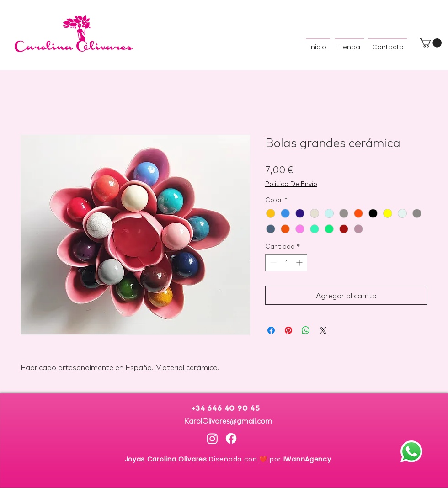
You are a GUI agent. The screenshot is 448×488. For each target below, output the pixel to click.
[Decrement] (272, 263)
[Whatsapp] (411, 451)
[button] (431, 43)
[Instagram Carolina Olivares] (212, 438)
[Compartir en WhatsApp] (306, 330)
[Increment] (300, 263)
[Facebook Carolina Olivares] (231, 438)
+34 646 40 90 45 (228, 408)
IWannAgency (307, 459)
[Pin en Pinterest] (288, 330)
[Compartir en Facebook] (271, 330)
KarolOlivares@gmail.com (228, 420)
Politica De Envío (291, 183)
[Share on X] (323, 330)
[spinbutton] (286, 263)
